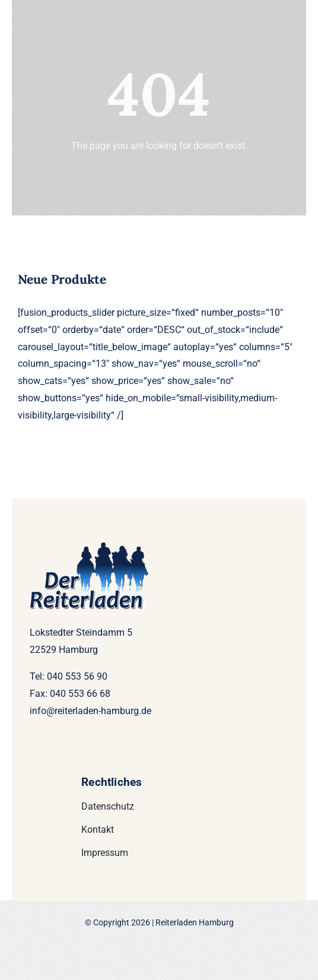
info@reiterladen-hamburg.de (90, 711)
